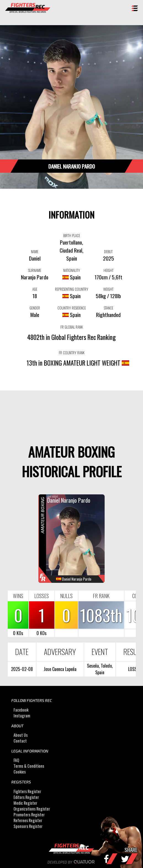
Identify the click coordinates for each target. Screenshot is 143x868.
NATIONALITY (72, 270)
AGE (35, 289)
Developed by (72, 862)
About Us (21, 735)
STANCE (108, 308)
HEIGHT (108, 270)
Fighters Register (27, 791)
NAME (35, 251)
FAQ (16, 760)
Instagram (22, 716)
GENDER (35, 308)
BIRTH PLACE (72, 235)
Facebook (21, 710)
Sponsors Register (28, 826)
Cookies (20, 772)
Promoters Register (29, 815)
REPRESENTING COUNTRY (72, 289)
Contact (20, 741)
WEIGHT (108, 289)
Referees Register (28, 820)
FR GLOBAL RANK (72, 327)
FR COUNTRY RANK (72, 353)
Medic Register (25, 803)
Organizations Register (32, 809)
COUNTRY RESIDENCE (72, 308)
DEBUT (108, 251)
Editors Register (26, 797)
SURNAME (35, 270)
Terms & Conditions (29, 766)
